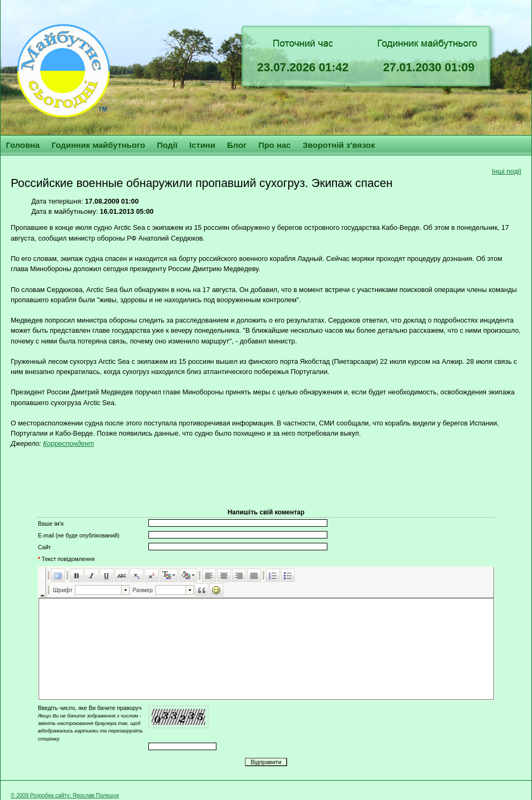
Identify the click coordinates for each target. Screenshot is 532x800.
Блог (237, 145)
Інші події (507, 171)
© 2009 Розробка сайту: (42, 795)
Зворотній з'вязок (339, 145)
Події (167, 145)
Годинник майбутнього (98, 145)
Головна (23, 145)
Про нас (274, 145)
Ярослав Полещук (95, 795)
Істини (202, 145)
